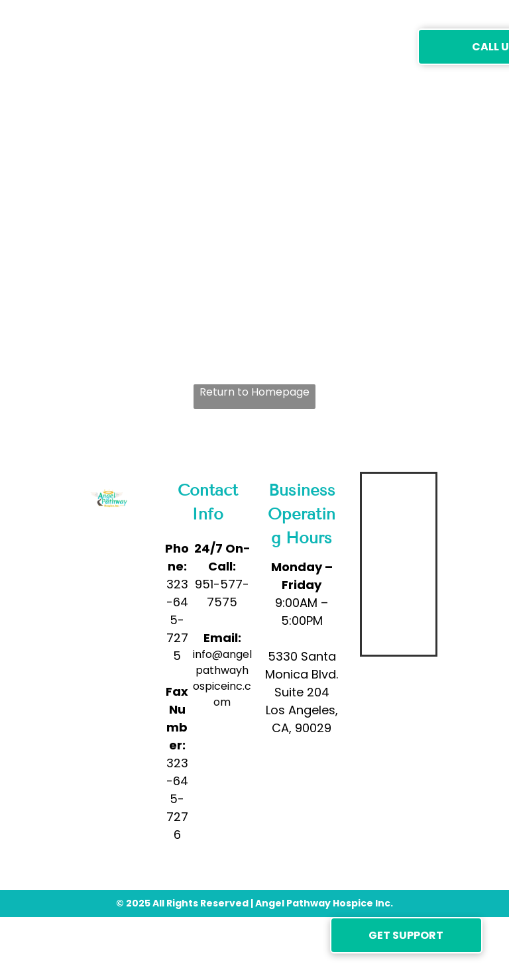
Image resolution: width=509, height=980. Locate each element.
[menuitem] (164, 46)
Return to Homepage (254, 392)
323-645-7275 (177, 620)
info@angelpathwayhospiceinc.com (222, 678)
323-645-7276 (177, 799)
